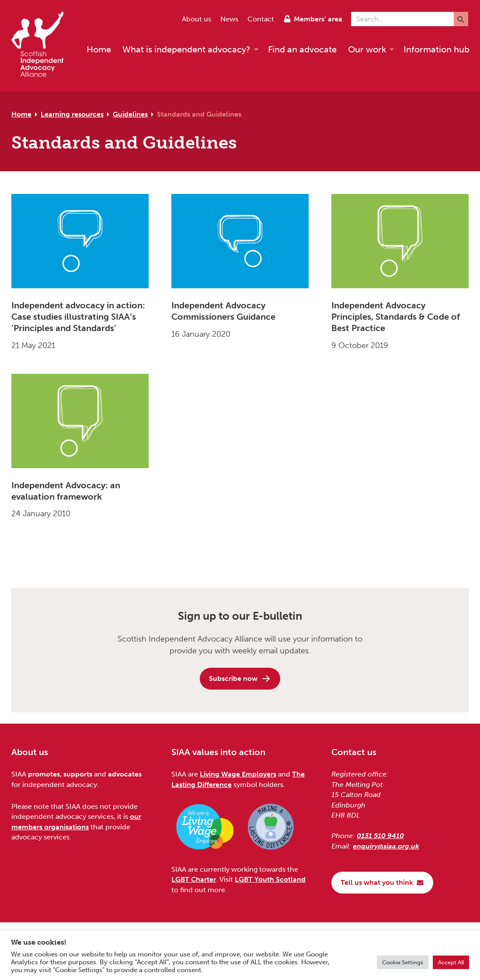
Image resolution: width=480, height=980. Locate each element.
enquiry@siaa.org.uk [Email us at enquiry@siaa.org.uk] (386, 846)
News (229, 19)
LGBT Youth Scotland (270, 879)
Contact (261, 19)
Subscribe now (240, 679)
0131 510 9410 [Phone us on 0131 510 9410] (380, 836)
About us (197, 19)
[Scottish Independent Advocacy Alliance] (42, 46)
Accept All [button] (451, 962)
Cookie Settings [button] (403, 962)
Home (21, 114)
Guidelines (130, 114)
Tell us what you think (382, 882)
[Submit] (461, 19)
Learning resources (72, 114)
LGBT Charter (194, 879)
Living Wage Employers (238, 774)
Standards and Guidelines (199, 114)
